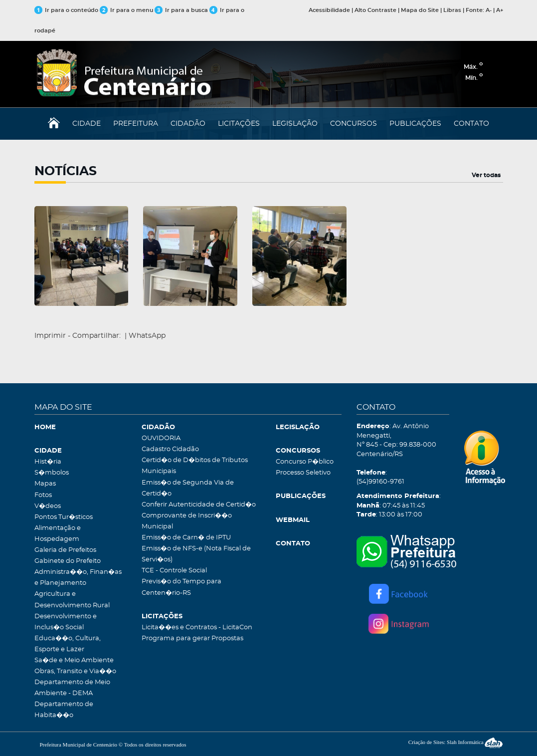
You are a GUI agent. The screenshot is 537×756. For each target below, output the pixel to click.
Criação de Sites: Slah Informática (456, 742)
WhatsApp (147, 336)
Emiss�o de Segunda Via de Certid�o (188, 488)
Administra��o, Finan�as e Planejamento (78, 578)
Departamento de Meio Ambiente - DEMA (72, 688)
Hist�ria (48, 462)
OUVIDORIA (161, 438)
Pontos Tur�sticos (64, 517)
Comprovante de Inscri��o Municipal (187, 521)
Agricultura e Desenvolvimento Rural (72, 600)
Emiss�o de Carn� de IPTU (186, 538)
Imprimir (50, 336)
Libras (452, 10)
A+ (500, 10)
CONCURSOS (354, 124)
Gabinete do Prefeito (68, 561)
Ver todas (486, 175)
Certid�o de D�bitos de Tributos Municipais (195, 466)
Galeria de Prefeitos (65, 550)
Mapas (45, 484)
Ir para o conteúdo (66, 10)
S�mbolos (52, 473)
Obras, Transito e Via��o (75, 671)
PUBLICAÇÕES (415, 124)
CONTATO (471, 124)
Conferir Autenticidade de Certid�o (199, 505)
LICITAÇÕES (239, 124)
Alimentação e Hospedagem (58, 534)
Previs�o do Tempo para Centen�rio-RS (181, 587)
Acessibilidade (329, 10)
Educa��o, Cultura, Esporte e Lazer (68, 644)
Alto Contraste (375, 10)
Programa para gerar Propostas (192, 638)
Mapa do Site (420, 10)
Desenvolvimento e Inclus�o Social (66, 622)
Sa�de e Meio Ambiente (74, 660)
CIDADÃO (188, 124)
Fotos (43, 495)
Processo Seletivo (303, 473)
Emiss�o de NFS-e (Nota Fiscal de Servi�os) (196, 554)
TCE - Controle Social (174, 571)
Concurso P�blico (305, 462)
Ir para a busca (181, 10)
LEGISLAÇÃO (295, 124)
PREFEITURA (136, 124)
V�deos (48, 506)
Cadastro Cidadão (170, 449)
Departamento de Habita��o (64, 710)
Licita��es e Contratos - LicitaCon (197, 628)
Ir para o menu (127, 10)
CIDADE (87, 124)
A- (489, 10)
